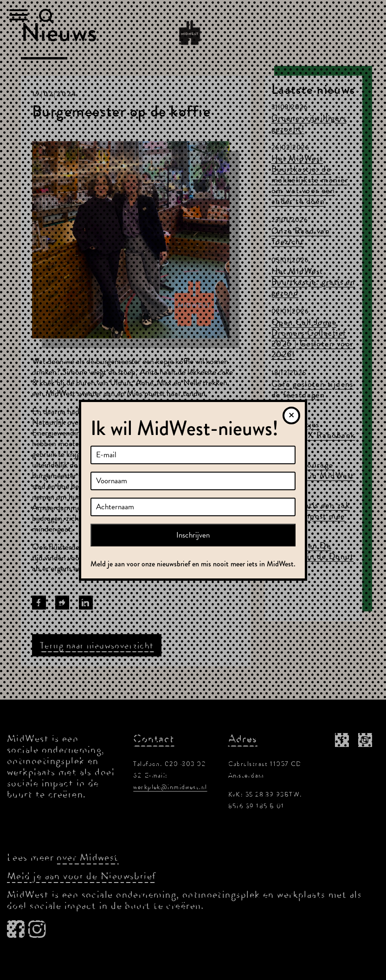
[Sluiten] (291, 415)
